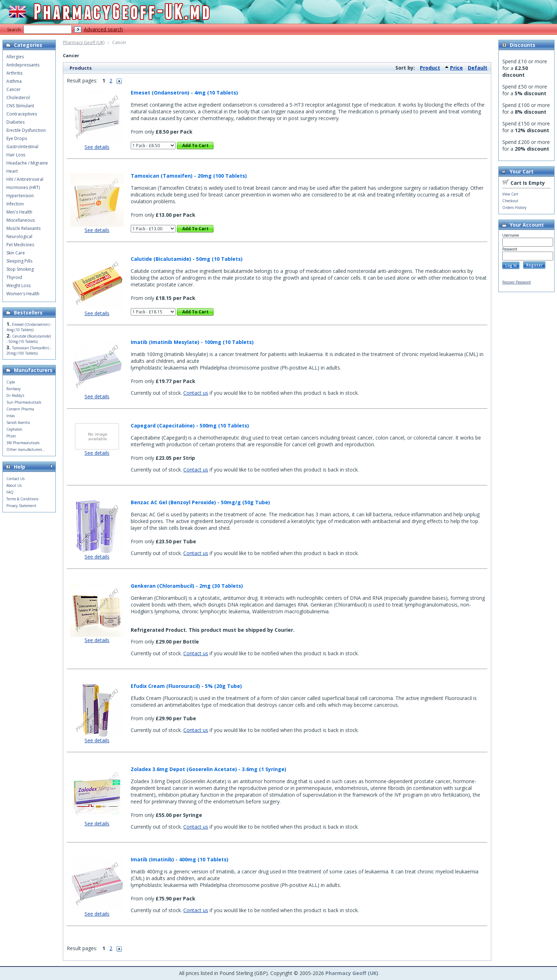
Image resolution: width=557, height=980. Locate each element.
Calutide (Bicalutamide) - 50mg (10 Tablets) (187, 259)
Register (534, 265)
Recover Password (517, 282)
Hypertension (20, 196)
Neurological (19, 236)
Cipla (11, 382)
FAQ (10, 492)
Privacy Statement (21, 506)
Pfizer (11, 436)
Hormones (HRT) (23, 187)
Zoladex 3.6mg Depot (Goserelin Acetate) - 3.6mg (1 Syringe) (209, 769)
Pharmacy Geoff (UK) (84, 42)
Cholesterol (18, 98)
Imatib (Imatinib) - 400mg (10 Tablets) (180, 859)
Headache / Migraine (27, 163)
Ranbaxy (13, 389)
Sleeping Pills (19, 261)
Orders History (514, 208)
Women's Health (23, 294)
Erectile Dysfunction (26, 130)
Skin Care (16, 253)
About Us (14, 485)
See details (97, 147)
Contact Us (15, 479)
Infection (15, 204)
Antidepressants (23, 65)
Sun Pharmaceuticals (24, 402)
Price (456, 68)
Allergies (15, 57)
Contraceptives (22, 114)
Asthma (14, 81)
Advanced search (103, 29)
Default (478, 68)
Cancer (13, 89)
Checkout (510, 201)
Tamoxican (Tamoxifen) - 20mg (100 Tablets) (189, 176)
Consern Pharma (20, 409)
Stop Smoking (20, 269)
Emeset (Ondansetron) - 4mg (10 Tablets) (184, 93)
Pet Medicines (20, 245)
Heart (12, 171)
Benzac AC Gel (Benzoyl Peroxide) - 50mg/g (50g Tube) (200, 502)
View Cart (510, 194)
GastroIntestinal (22, 147)
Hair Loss (16, 155)
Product (430, 68)
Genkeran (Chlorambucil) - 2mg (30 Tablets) (187, 586)
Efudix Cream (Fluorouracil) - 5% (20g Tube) (186, 686)
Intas (10, 416)
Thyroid (14, 277)
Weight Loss (18, 286)
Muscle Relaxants (23, 228)
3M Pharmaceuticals (23, 443)
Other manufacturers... (26, 449)
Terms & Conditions (22, 499)
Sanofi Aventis (18, 422)
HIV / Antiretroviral (25, 179)
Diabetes (15, 122)
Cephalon (14, 429)
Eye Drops (17, 138)
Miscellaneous (21, 220)
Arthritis (14, 73)
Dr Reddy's (15, 395)
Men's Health (19, 212)
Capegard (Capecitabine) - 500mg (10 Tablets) (190, 426)
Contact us (196, 393)
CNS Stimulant (20, 106)
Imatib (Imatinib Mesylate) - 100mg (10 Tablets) (192, 342)
